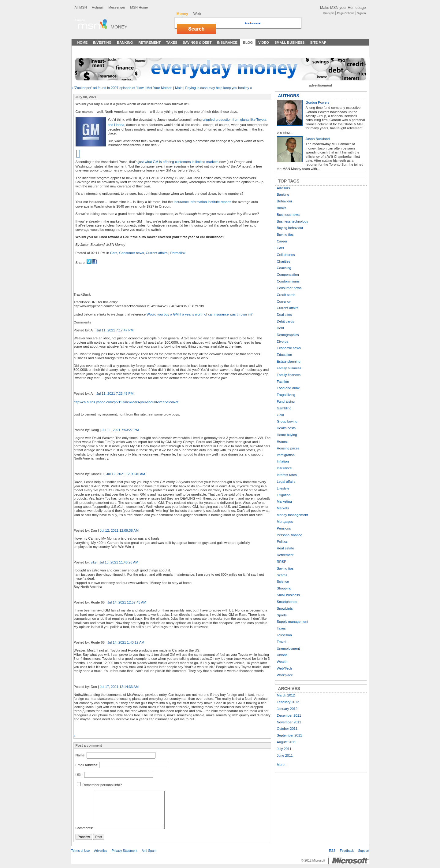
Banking (125, 42)
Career (282, 241)
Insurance (227, 42)
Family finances (289, 375)
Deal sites (284, 315)
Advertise (101, 851)
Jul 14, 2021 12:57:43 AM (127, 602)
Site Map (318, 42)
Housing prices (288, 448)
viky (93, 562)
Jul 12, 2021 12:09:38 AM (119, 530)
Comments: (84, 828)
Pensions (284, 528)
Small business (288, 595)
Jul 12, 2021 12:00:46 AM (126, 474)
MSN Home (139, 7)
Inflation (283, 461)
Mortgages (285, 522)
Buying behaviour (290, 228)
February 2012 (288, 702)
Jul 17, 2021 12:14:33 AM (119, 687)
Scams (282, 575)
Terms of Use (81, 851)
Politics (282, 541)
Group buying (287, 421)
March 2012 (286, 695)
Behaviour (285, 201)
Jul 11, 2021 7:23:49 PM (115, 393)
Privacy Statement (125, 851)
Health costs (286, 428)
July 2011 (284, 749)
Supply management (293, 622)
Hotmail (98, 7)
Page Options (345, 13)
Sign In (362, 13)
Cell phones (286, 255)
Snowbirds (285, 608)
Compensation (288, 275)
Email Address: (87, 765)
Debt (281, 328)
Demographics (288, 335)
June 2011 (285, 755)
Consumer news (132, 253)
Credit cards (286, 295)
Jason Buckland (318, 139)
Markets (283, 508)
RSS (332, 851)
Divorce (283, 342)
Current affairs (157, 253)
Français (329, 13)
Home (83, 42)
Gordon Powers (318, 102)
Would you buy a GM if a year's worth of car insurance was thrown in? (199, 314)
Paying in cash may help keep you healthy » (218, 88)
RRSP (282, 562)
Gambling (284, 408)
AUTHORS (289, 96)
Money (119, 27)
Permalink (178, 253)
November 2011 (289, 722)
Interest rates (287, 475)
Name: (81, 755)
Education (285, 355)
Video (264, 42)
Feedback (347, 851)
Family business (289, 368)
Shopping (284, 588)
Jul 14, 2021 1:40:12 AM (126, 642)
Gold (281, 415)
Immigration (286, 455)
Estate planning (289, 361)
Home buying (287, 435)
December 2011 (289, 715)
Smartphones (287, 602)
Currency (284, 301)
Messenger (117, 7)
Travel (282, 642)
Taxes (172, 42)
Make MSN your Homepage (343, 8)
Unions (282, 655)
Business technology (293, 221)
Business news (288, 215)
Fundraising (286, 401)
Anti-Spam (149, 851)
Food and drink (288, 388)
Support (364, 851)
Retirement (149, 42)
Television (284, 635)
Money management (293, 515)
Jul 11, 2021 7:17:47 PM (115, 330)
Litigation (284, 495)
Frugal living (286, 395)
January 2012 (287, 709)
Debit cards (286, 321)
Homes (282, 441)
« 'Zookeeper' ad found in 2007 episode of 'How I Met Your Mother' (122, 88)
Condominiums (288, 281)
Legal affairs (286, 482)
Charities (284, 261)
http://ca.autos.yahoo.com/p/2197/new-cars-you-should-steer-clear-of (126, 402)
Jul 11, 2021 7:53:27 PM (120, 430)
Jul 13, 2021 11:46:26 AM (119, 562)
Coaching (284, 268)
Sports (282, 615)
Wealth (282, 662)
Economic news (289, 348)
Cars (114, 253)
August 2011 (287, 742)
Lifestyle (283, 488)
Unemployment (288, 648)
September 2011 (290, 735)
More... (282, 765)
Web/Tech (285, 668)
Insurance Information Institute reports (203, 202)
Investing (102, 42)
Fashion (283, 382)
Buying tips (285, 235)
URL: (80, 775)
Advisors (283, 188)
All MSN (81, 7)
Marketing (284, 501)
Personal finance (290, 535)
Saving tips (285, 568)
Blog (248, 42)
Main (179, 88)
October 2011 (287, 729)
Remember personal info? (99, 785)
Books (282, 208)
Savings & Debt (197, 42)
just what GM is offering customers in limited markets (178, 162)
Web (197, 14)
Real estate (286, 548)
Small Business (290, 42)
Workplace (285, 675)
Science (283, 582)
